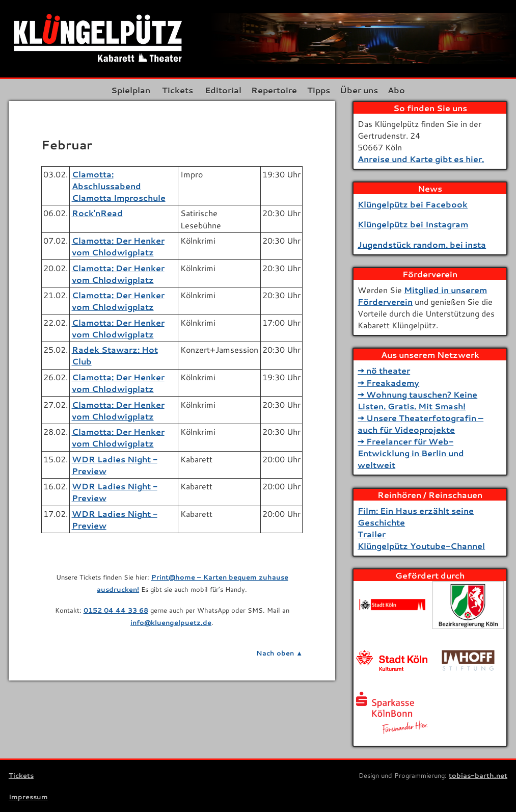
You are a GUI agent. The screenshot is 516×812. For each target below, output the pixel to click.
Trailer (372, 534)
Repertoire (272, 90)
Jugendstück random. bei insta (422, 244)
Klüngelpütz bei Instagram (413, 224)
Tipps (319, 90)
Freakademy (393, 383)
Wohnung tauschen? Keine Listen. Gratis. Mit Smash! (417, 400)
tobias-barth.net (478, 775)
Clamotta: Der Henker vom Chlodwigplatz (118, 246)
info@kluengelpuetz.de (171, 622)
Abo (400, 90)
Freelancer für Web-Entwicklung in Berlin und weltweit (411, 453)
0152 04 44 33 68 (116, 610)
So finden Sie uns (430, 108)
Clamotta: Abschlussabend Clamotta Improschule (119, 186)
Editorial (219, 90)
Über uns (361, 90)
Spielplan (127, 90)
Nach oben (275, 653)
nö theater (388, 370)
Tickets (173, 90)
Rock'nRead (97, 213)
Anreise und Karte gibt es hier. (421, 159)
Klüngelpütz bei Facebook (413, 204)
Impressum (28, 797)
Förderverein (430, 274)
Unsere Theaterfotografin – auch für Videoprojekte (420, 424)
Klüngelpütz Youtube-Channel (421, 546)
